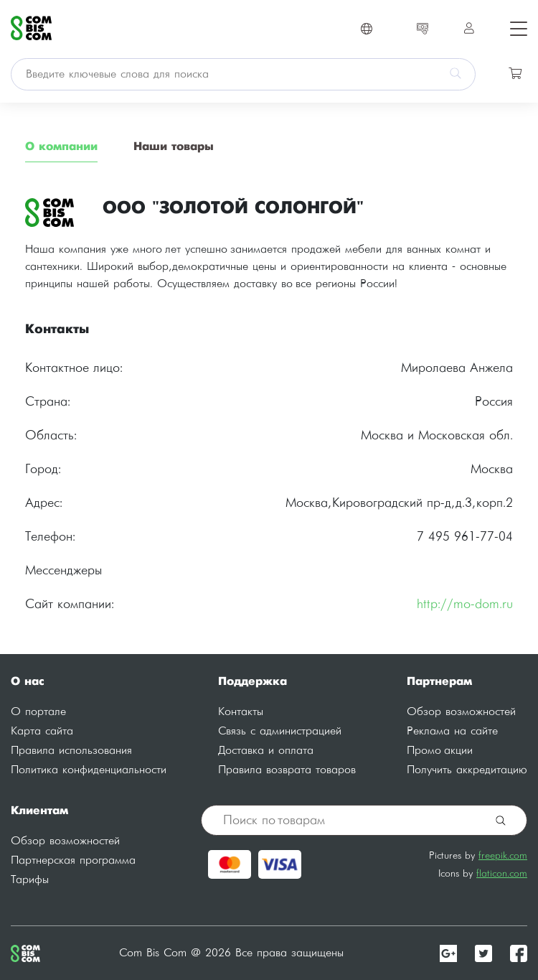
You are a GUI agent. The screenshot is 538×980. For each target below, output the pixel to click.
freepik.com (503, 855)
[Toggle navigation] (514, 28)
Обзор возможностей (461, 712)
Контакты (241, 712)
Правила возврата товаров (287, 770)
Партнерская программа (73, 860)
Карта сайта (42, 731)
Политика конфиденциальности (89, 770)
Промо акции (440, 751)
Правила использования (71, 751)
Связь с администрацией (280, 731)
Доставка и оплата (266, 751)
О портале (38, 712)
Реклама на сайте (452, 731)
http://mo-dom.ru (465, 604)
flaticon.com (502, 873)
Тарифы (30, 880)
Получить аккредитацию (467, 770)
